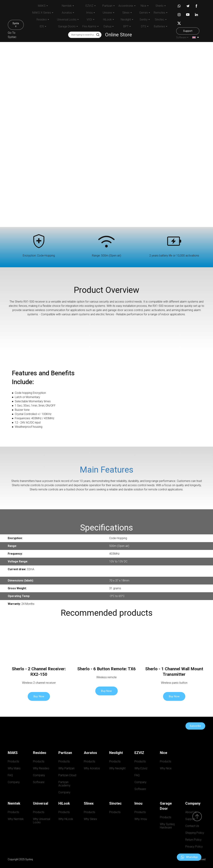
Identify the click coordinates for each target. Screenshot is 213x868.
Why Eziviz (141, 768)
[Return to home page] (16, 11)
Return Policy (193, 840)
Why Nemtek (16, 819)
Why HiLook (66, 819)
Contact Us (192, 826)
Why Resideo (41, 768)
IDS (42, 26)
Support (190, 819)
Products (13, 761)
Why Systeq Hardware (168, 826)
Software (181, 37)
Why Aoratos (92, 768)
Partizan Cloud (67, 775)
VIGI (89, 20)
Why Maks (14, 768)
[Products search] (85, 35)
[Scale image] (160, 399)
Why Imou (141, 819)
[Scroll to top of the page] (197, 816)
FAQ (10, 775)
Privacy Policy (194, 847)
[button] (16, 25)
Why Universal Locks (42, 821)
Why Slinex (90, 819)
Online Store (119, 35)
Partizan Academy (64, 784)
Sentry (144, 20)
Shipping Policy (195, 833)
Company (14, 782)
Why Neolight (117, 768)
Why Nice (166, 768)
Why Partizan (66, 768)
